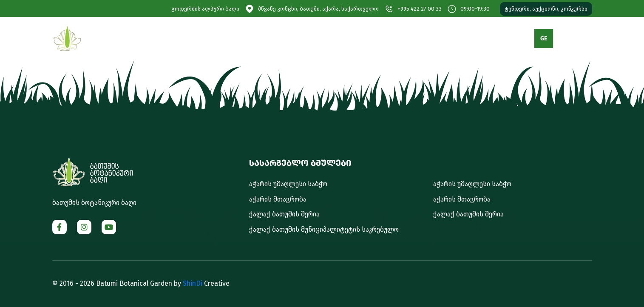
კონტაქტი (477, 38)
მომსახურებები (343, 38)
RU (588, 38)
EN (566, 38)
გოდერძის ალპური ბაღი (205, 9)
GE (544, 38)
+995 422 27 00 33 (420, 9)
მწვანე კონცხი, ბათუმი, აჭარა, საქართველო (318, 9)
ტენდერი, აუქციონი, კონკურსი (546, 9)
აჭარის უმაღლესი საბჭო (288, 184)
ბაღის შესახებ (208, 38)
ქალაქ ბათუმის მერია (284, 214)
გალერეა (431, 38)
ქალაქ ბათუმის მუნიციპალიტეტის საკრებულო (324, 229)
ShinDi (193, 283)
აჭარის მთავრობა (278, 199)
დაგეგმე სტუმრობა (275, 38)
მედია (393, 38)
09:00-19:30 (475, 9)
